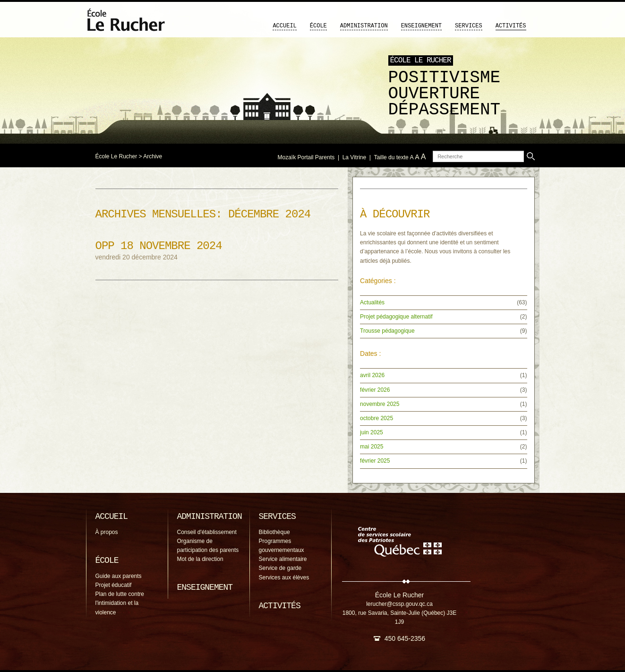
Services (469, 26)
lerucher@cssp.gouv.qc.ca (399, 604)
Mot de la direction (200, 559)
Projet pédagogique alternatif (396, 317)
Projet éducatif (114, 585)
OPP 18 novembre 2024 (159, 246)
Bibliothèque (274, 532)
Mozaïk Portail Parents (306, 157)
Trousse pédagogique (387, 331)
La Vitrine (354, 157)
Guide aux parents (119, 576)
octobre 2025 (377, 418)
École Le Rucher (116, 156)
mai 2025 (372, 447)
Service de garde (280, 568)
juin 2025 (372, 432)
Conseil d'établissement (207, 532)
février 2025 (375, 461)
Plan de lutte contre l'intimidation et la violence (120, 603)
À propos (107, 532)
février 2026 (375, 390)
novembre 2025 (380, 404)
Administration (364, 26)
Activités (511, 26)
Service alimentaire (283, 559)
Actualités (372, 302)
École (318, 26)
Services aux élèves (284, 577)
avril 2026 (372, 375)
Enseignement (421, 26)
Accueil (284, 26)
